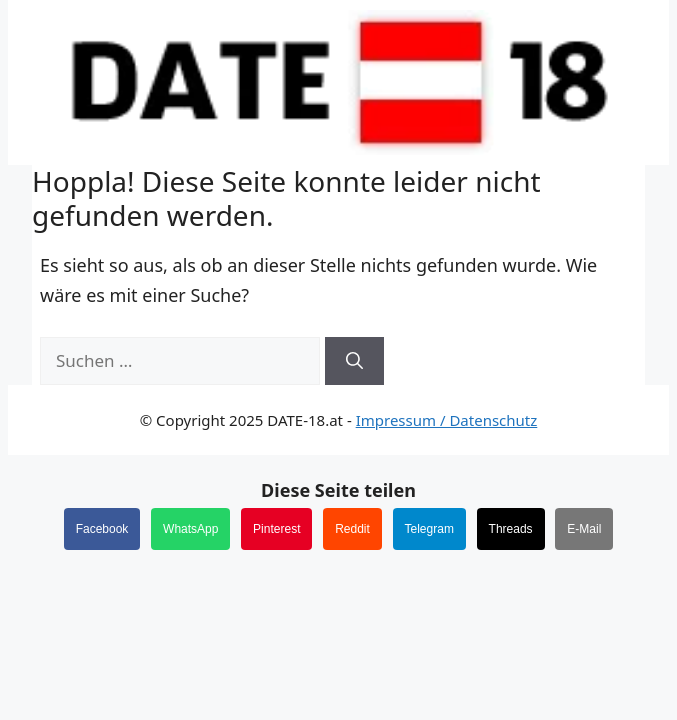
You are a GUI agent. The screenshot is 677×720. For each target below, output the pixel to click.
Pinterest (276, 529)
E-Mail (584, 529)
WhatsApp (190, 529)
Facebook (102, 529)
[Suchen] (354, 361)
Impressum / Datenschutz (447, 420)
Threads (511, 529)
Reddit (352, 529)
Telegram (429, 529)
